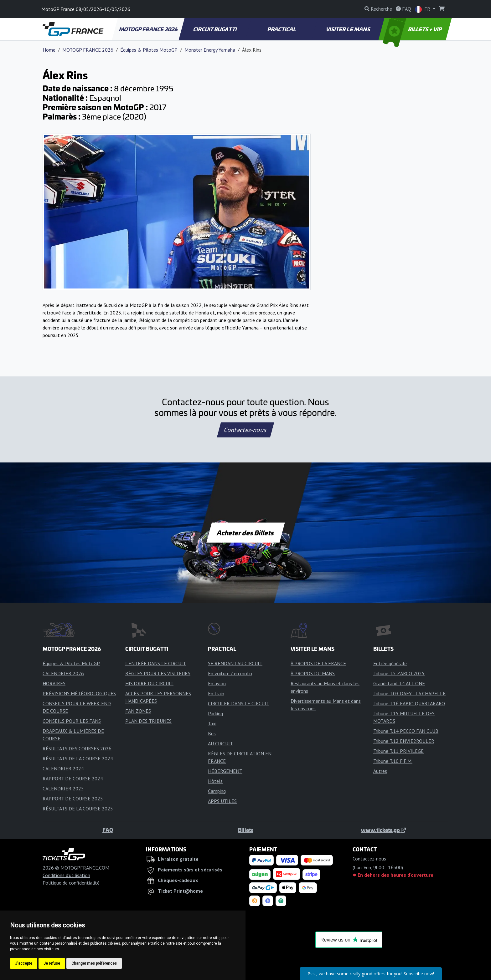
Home (49, 50)
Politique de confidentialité (71, 883)
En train (216, 693)
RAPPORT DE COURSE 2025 (73, 799)
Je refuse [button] (52, 963)
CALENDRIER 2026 (63, 673)
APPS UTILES (222, 801)
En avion (217, 683)
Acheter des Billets (246, 533)
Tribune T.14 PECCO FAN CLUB (406, 731)
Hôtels (215, 781)
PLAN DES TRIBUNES (148, 721)
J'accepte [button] (24, 963)
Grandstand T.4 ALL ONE (399, 683)
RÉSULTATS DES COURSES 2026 (77, 748)
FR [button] (423, 9)
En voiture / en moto (230, 673)
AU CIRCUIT (220, 743)
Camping (217, 791)
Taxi (212, 723)
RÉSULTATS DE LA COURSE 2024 (78, 758)
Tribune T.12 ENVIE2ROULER (404, 741)
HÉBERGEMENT (225, 771)
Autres (380, 771)
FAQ (108, 830)
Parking (215, 713)
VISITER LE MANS (349, 29)
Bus (212, 733)
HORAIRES (54, 683)
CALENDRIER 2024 (63, 768)
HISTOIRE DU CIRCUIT (149, 683)
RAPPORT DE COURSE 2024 (73, 778)
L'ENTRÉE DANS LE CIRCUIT (156, 663)
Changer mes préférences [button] (94, 963)
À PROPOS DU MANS (313, 673)
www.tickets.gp (383, 830)
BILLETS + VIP (413, 29)
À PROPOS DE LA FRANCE (318, 663)
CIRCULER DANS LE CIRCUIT (239, 703)
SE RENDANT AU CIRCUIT (235, 663)
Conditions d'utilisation (66, 875)
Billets (246, 830)
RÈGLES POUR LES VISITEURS (158, 673)
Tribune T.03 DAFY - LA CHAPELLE (409, 693)
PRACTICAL (282, 29)
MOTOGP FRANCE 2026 (148, 29)
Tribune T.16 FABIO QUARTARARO (409, 703)
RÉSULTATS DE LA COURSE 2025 (78, 809)
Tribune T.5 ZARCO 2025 (399, 673)
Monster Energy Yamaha (210, 50)
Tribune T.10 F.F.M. (393, 761)
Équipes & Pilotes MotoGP (149, 50)
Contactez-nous (246, 430)
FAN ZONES (138, 711)
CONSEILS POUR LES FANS (72, 721)
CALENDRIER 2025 (63, 789)
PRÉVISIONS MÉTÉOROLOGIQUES (79, 693)
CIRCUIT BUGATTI (215, 29)
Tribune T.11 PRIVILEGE (398, 751)
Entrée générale (390, 663)
